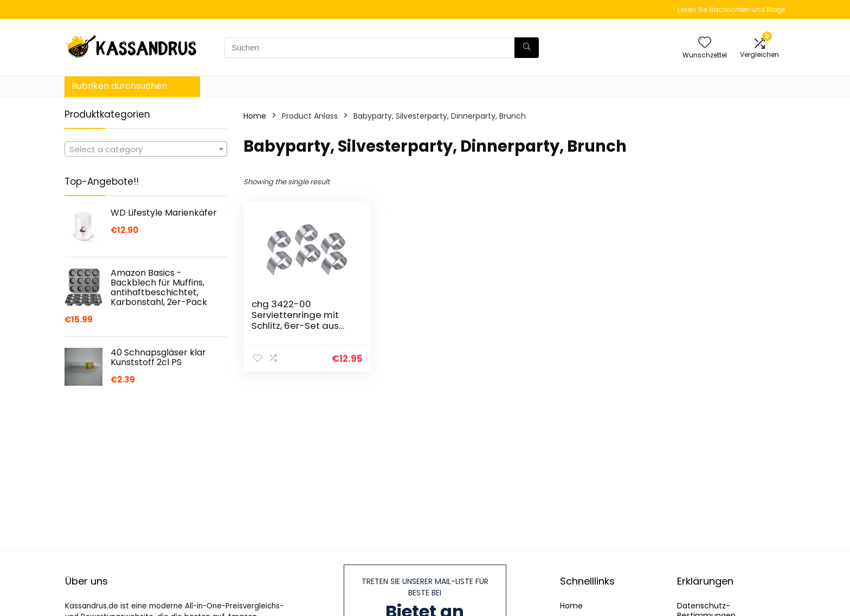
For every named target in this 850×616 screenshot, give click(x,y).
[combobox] (146, 149)
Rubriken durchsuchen (119, 86)
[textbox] (146, 150)
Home (255, 116)
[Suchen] (527, 48)
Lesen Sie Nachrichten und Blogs (732, 9)
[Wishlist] (705, 43)
